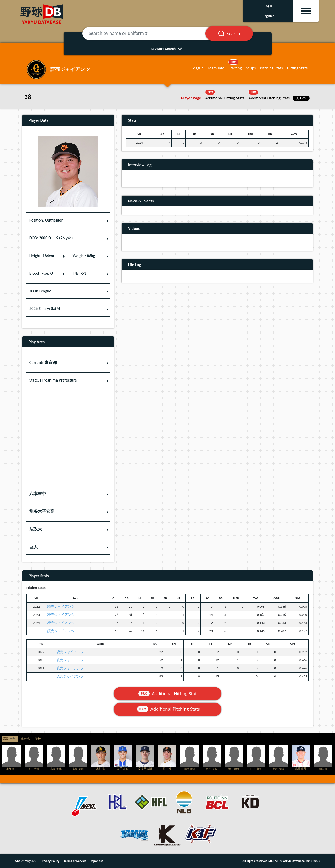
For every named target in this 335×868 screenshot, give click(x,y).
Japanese (97, 861)
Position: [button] (46, 220)
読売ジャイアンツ (61, 607)
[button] (68, 494)
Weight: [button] (84, 256)
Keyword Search (168, 49)
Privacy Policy (50, 861)
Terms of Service (75, 861)
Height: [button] (42, 256)
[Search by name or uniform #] (150, 34)
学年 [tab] (13, 739)
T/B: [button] (80, 273)
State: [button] (53, 380)
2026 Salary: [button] (45, 309)
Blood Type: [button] (41, 273)
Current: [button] (43, 363)
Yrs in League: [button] (42, 291)
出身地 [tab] (25, 739)
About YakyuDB (26, 861)
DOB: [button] (51, 238)
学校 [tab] (38, 739)
